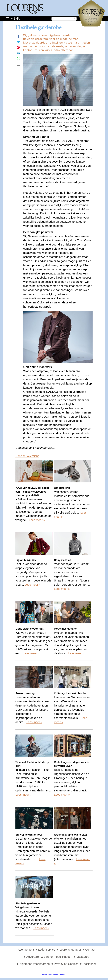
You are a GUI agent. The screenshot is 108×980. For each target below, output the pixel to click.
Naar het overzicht (27, 456)
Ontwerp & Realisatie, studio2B (54, 974)
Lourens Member (70, 950)
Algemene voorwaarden (35, 964)
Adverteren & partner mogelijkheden (49, 957)
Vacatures (83, 957)
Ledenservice (47, 950)
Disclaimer (89, 964)
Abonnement (26, 950)
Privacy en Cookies (66, 964)
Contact (90, 950)
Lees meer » (37, 520)
